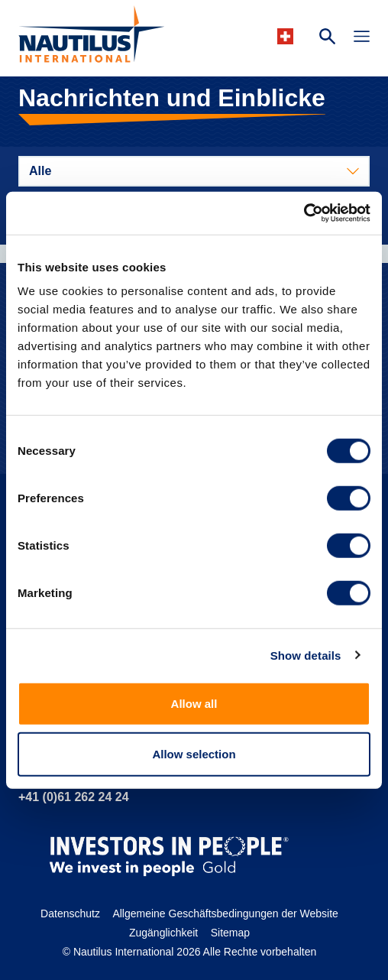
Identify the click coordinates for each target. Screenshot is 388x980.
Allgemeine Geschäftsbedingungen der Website (225, 913)
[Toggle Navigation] (362, 38)
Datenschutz (70, 913)
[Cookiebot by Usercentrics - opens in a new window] (304, 213)
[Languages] (288, 36)
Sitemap (230, 933)
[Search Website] (327, 38)
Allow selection (194, 753)
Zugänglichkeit (163, 933)
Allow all (194, 704)
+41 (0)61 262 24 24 (74, 797)
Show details (306, 655)
